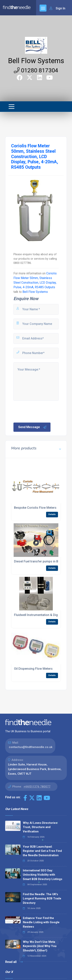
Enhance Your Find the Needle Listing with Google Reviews (41, 922)
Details (52, 514)
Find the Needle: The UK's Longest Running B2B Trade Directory (42, 899)
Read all (14, 962)
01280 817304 (36, 70)
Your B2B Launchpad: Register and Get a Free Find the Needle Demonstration (42, 851)
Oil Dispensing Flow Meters (33, 669)
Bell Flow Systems (36, 61)
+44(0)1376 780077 (37, 787)
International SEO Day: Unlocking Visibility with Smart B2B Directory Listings (43, 875)
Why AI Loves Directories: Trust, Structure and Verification (40, 827)
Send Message (32, 427)
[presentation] (42, 411)
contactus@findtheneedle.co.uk (31, 747)
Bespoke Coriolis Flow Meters (35, 508)
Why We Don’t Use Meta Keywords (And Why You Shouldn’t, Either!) (40, 946)
